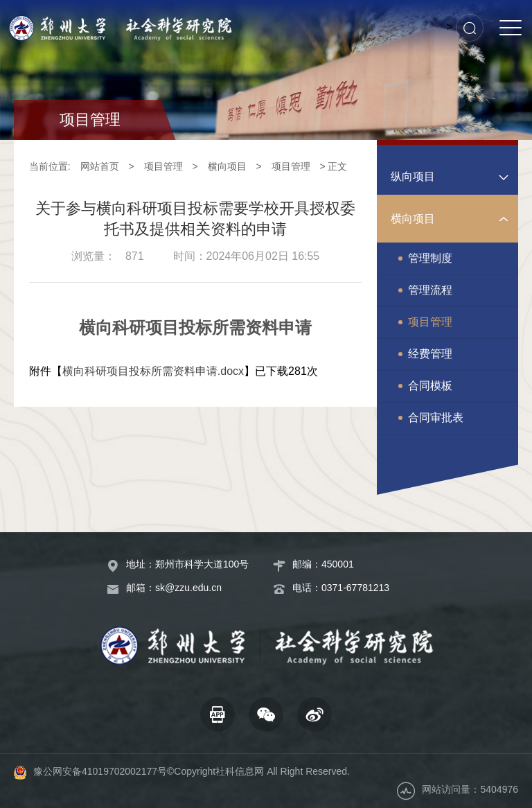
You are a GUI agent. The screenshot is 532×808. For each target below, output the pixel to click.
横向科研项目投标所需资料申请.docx (153, 371)
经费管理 (430, 354)
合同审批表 (436, 418)
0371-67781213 (355, 588)
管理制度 (430, 258)
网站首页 (100, 166)
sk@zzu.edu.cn (188, 588)
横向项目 (227, 166)
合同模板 (430, 386)
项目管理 (163, 166)
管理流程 (430, 290)
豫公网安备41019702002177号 (100, 771)
